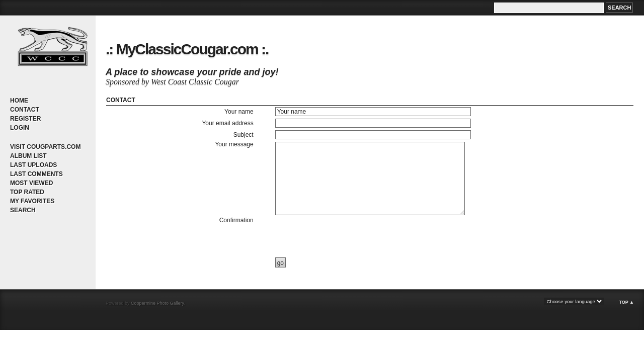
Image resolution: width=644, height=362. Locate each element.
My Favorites (32, 201)
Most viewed (31, 183)
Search (23, 210)
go (280, 263)
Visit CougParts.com (45, 147)
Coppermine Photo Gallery (157, 303)
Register (25, 119)
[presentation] (351, 236)
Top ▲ (626, 302)
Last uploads (33, 165)
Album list (28, 156)
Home (19, 101)
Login (20, 128)
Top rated (27, 192)
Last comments (36, 174)
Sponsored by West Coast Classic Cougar (172, 82)
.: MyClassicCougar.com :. (187, 49)
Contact (25, 110)
